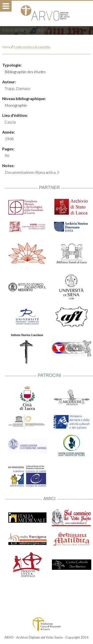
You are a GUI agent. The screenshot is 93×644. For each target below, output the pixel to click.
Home (6, 47)
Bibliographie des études (25, 72)
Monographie (16, 105)
